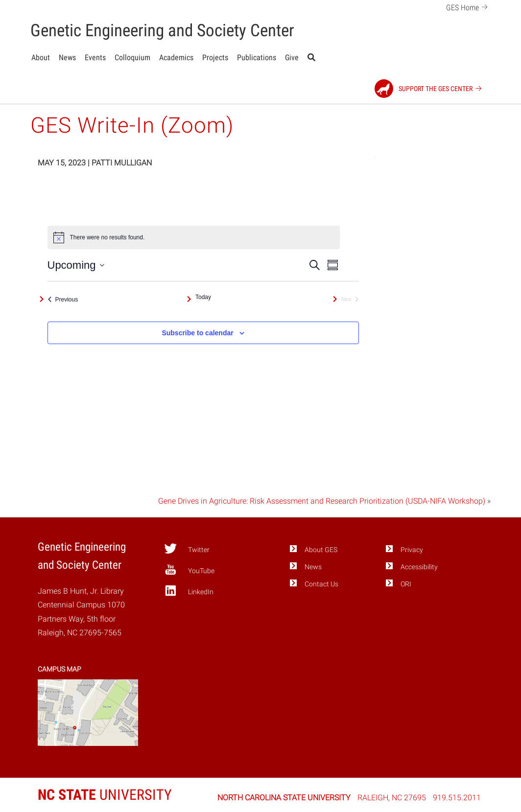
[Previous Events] (63, 300)
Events (95, 58)
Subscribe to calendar (197, 333)
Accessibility (419, 567)
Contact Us (321, 584)
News (67, 58)
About (41, 58)
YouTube (189, 570)
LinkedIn (189, 591)
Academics (176, 58)
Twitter (187, 549)
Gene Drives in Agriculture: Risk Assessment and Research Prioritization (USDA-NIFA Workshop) (322, 501)
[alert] (194, 237)
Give (292, 58)
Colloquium (132, 58)
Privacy (412, 550)
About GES (321, 550)
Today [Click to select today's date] (203, 297)
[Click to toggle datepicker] (76, 265)
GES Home (468, 7)
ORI (406, 584)
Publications (257, 58)
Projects (215, 58)
